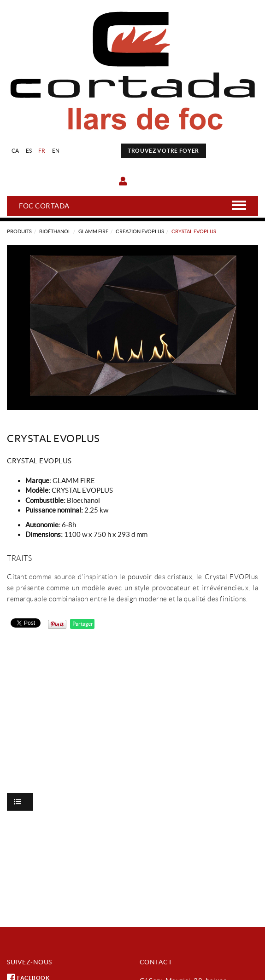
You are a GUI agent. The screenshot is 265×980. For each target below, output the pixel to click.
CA (15, 151)
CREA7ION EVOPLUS (140, 231)
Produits (19, 231)
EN (56, 151)
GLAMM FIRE (93, 231)
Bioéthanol (55, 231)
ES (29, 151)
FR (42, 151)
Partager (82, 624)
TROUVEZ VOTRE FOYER (163, 151)
